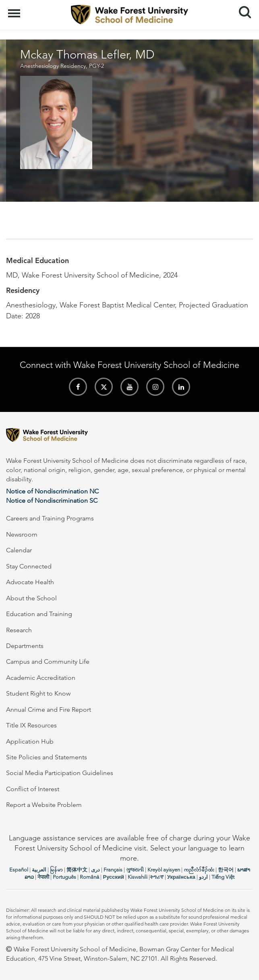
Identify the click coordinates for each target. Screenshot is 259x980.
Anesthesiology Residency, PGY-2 (62, 66)
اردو (203, 877)
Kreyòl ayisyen (164, 870)
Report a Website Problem (44, 805)
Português (64, 877)
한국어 (226, 870)
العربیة (39, 870)
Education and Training (39, 614)
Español (19, 870)
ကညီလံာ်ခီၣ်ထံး (199, 870)
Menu (15, 9)
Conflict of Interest (33, 789)
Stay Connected (29, 566)
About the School (31, 598)
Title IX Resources (31, 725)
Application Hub (30, 741)
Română (89, 877)
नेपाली (43, 877)
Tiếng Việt (223, 877)
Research (19, 630)
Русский (113, 877)
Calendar (19, 550)
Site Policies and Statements (47, 757)
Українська (181, 877)
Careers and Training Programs (50, 518)
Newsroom (22, 534)
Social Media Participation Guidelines (60, 773)
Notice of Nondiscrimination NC (52, 491)
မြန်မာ (56, 870)
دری (95, 870)
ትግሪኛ (157, 877)
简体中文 (77, 870)
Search (242, 9)
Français (113, 870)
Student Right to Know (38, 693)
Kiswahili (138, 877)
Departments (25, 646)
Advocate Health (30, 582)
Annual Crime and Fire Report (49, 709)
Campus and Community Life (48, 661)
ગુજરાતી (135, 870)
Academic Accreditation (41, 678)
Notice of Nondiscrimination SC (52, 500)
